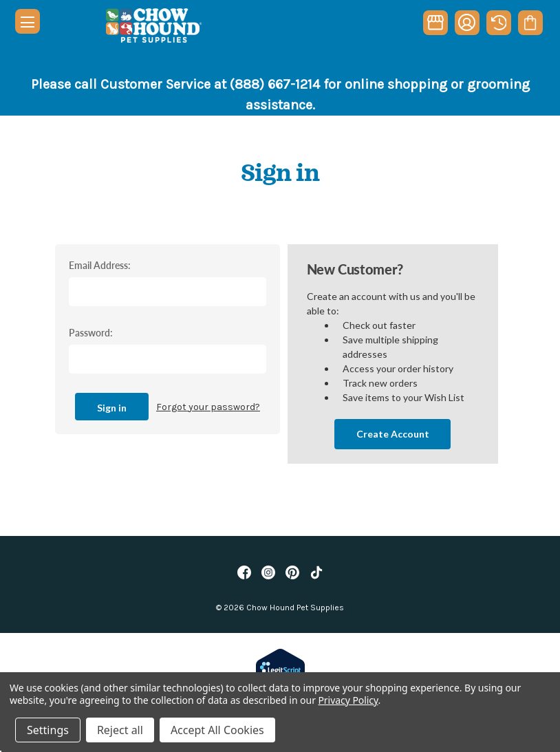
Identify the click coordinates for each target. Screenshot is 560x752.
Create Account (393, 434)
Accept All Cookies (217, 730)
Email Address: (100, 265)
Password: (91, 332)
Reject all (120, 730)
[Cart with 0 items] (530, 23)
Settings (48, 730)
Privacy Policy (348, 700)
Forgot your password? (208, 407)
